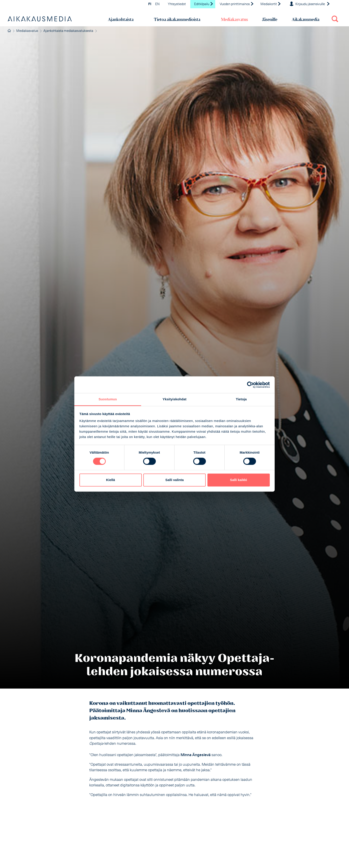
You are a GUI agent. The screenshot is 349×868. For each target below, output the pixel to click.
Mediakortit (271, 4)
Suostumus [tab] (108, 399)
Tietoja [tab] (241, 399)
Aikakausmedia (306, 19)
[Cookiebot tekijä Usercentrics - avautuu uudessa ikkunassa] (250, 385)
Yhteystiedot (177, 4)
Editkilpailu (204, 4)
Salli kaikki (238, 480)
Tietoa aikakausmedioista (177, 19)
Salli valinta (175, 480)
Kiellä (110, 480)
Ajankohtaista (121, 19)
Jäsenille (270, 19)
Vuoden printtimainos (237, 4)
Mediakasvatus (234, 19)
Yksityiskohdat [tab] (174, 399)
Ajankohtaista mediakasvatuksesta (68, 31)
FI (150, 4)
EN (157, 4)
